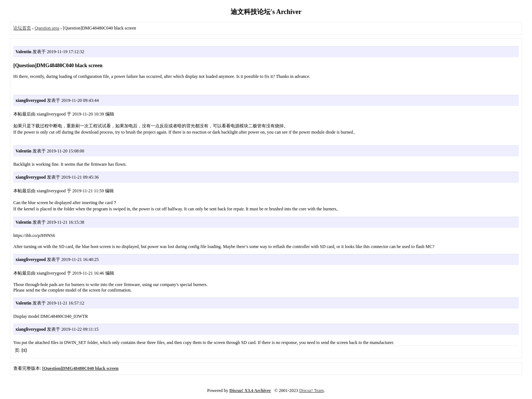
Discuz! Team (312, 391)
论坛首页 (22, 28)
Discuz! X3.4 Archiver (250, 391)
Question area (47, 28)
